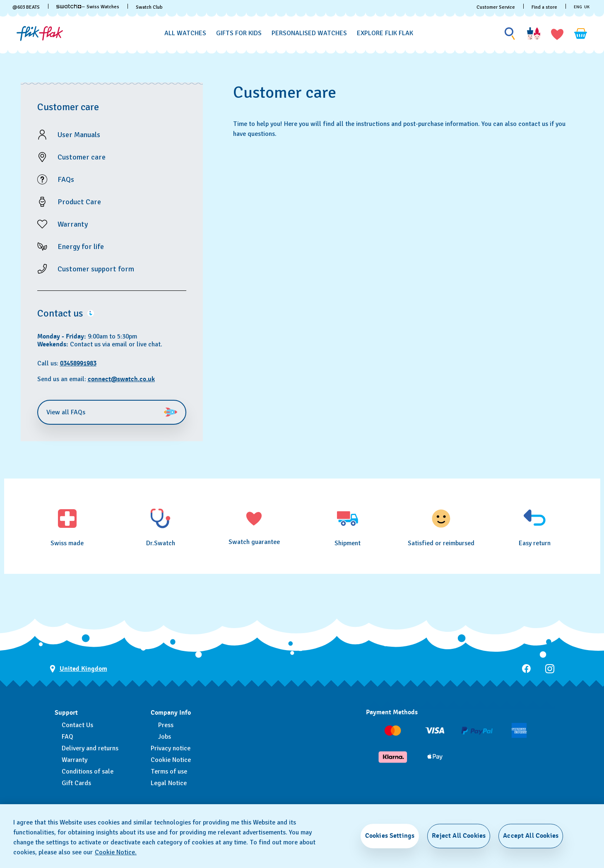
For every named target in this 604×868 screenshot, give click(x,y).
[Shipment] (348, 527)
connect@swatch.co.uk (121, 379)
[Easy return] (534, 527)
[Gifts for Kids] (239, 33)
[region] (302, 836)
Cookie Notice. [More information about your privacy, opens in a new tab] (116, 852)
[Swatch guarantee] (254, 526)
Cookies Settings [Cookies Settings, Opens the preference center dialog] (390, 836)
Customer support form (96, 269)
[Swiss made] (67, 527)
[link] (69, 6)
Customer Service (496, 7)
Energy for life (81, 247)
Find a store (544, 7)
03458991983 (78, 363)
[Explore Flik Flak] (385, 33)
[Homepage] (40, 34)
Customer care (82, 157)
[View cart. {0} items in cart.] (581, 34)
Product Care (79, 202)
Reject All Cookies (459, 836)
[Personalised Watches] (309, 33)
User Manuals (79, 135)
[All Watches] (185, 33)
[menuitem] (185, 32)
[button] (557, 34)
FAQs (66, 179)
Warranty (73, 224)
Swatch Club (149, 7)
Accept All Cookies (531, 836)
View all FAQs (112, 412)
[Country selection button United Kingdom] (78, 669)
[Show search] (510, 34)
